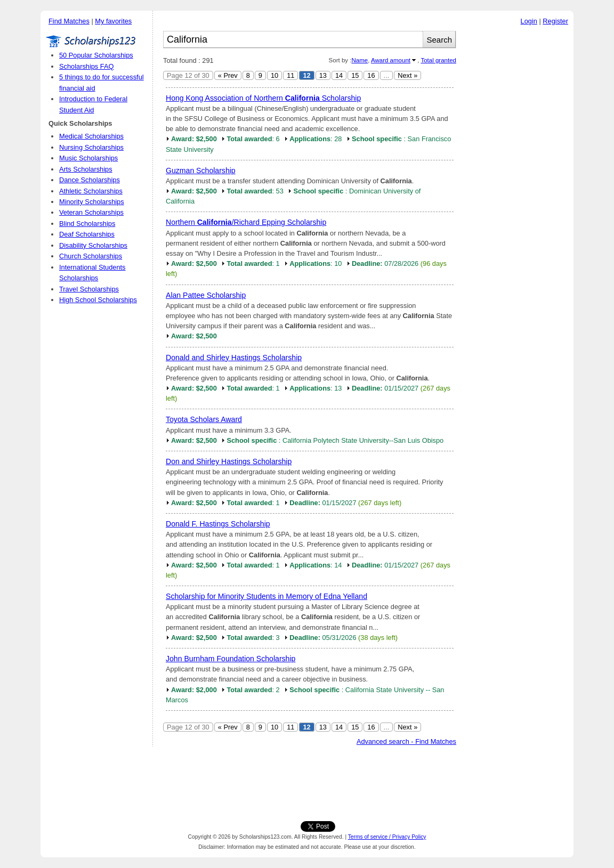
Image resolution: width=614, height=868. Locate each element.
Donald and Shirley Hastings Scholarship (234, 358)
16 (371, 75)
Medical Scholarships (91, 136)
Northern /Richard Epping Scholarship (246, 222)
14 (339, 75)
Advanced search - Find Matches (406, 741)
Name (359, 60)
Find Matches (69, 21)
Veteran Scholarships (91, 212)
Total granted (438, 60)
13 (323, 75)
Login (529, 21)
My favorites (113, 21)
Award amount (391, 60)
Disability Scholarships (93, 245)
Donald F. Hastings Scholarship (218, 524)
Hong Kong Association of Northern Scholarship (263, 98)
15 (355, 75)
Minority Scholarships (92, 202)
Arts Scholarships (86, 169)
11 (290, 75)
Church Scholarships (91, 256)
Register (555, 21)
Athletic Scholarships (91, 191)
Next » (407, 75)
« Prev (228, 75)
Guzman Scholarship (201, 171)
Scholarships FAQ (86, 66)
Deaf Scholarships (87, 234)
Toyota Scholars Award (204, 419)
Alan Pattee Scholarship (206, 295)
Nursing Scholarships (91, 147)
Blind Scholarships (87, 224)
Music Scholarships (88, 158)
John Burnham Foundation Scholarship (231, 659)
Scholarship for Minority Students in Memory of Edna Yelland (266, 596)
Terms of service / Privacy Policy (387, 837)
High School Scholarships (98, 300)
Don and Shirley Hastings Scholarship (229, 461)
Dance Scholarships (90, 180)
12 (306, 75)
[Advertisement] (518, 191)
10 (274, 75)
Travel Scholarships (89, 289)
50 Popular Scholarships (96, 55)
